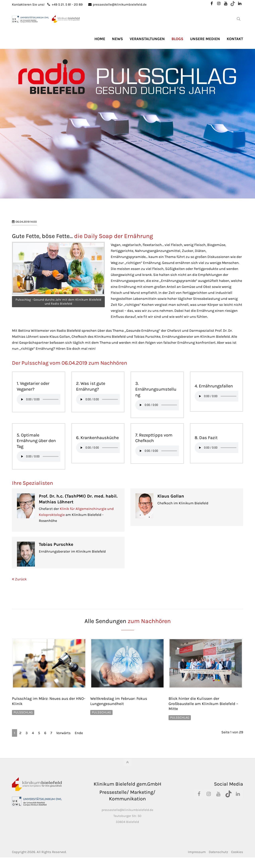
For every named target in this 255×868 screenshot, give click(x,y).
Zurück (21, 579)
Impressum (197, 852)
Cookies (237, 852)
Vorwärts (63, 733)
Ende (79, 733)
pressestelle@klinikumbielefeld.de (117, 4)
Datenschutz (218, 852)
